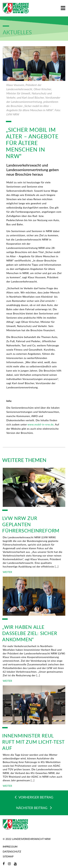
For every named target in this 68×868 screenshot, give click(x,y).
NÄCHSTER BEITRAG (34, 808)
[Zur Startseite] (16, 8)
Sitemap (8, 856)
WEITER (7, 572)
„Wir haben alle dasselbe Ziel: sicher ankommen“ (28, 633)
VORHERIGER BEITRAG (34, 797)
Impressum (10, 847)
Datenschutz (12, 851)
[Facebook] (4, 864)
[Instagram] (9, 864)
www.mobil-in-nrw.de (41, 424)
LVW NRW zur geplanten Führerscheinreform (29, 524)
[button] (63, 7)
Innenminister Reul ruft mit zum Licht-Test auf (32, 742)
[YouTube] (15, 864)
